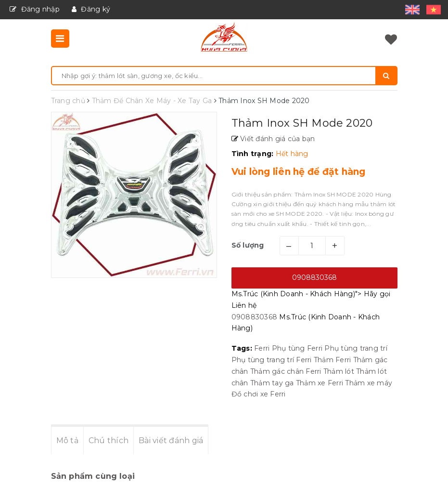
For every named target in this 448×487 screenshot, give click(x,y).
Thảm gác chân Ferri (286, 371)
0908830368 (314, 277)
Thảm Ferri (333, 360)
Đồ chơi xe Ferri (259, 394)
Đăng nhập (35, 9)
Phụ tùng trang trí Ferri (272, 360)
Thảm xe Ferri (320, 383)
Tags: (243, 348)
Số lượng (248, 245)
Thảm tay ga (272, 383)
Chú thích (109, 441)
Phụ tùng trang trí (356, 348)
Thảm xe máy (369, 383)
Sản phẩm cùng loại (93, 476)
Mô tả (67, 441)
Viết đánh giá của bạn (277, 139)
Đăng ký (91, 9)
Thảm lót (339, 371)
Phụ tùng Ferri (297, 348)
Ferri (262, 348)
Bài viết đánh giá (171, 441)
